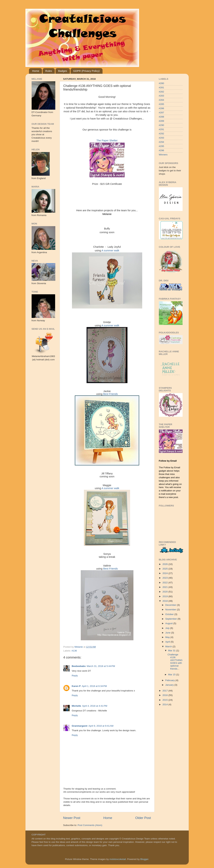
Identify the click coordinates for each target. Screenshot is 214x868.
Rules (49, 71)
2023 (165, 578)
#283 (162, 96)
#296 (162, 150)
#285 (162, 104)
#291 (162, 129)
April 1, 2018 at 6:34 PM (94, 686)
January (170, 685)
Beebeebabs (79, 666)
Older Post (143, 818)
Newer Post (72, 818)
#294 (162, 142)
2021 (165, 587)
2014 (165, 704)
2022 (165, 583)
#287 (162, 113)
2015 (165, 700)
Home (36, 71)
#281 (162, 88)
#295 (162, 146)
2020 (165, 592)
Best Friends (111, 394)
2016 (165, 695)
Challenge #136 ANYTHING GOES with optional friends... (175, 662)
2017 (165, 691)
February (170, 680)
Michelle (76, 706)
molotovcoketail (118, 859)
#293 (162, 138)
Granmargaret (80, 726)
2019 (165, 596)
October (170, 614)
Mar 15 (172, 675)
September (172, 619)
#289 (162, 121)
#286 (162, 108)
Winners (163, 155)
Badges (63, 71)
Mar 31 (172, 651)
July (168, 628)
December (171, 605)
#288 (162, 117)
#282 (162, 92)
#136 (74, 651)
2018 (165, 601)
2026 (165, 564)
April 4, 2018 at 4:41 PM (95, 706)
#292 (162, 134)
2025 (165, 569)
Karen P (76, 686)
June (168, 633)
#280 (162, 83)
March (169, 646)
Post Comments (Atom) (90, 825)
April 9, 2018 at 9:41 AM (101, 726)
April (168, 642)
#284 (162, 100)
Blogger (144, 859)
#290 (162, 125)
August (169, 623)
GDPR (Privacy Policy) (86, 71)
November (171, 610)
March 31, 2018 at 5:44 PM (101, 666)
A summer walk (111, 251)
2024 (165, 573)
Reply (75, 676)
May (168, 637)
